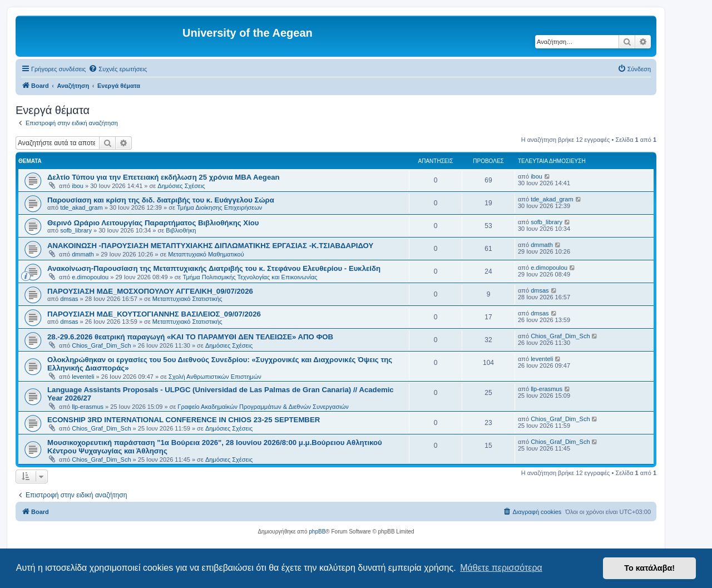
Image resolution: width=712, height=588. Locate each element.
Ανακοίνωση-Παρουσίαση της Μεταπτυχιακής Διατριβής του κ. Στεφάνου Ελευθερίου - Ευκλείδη (214, 268)
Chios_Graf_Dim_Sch (101, 345)
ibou (78, 186)
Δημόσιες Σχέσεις (181, 186)
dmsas (69, 299)
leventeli (83, 377)
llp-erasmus (88, 407)
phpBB (317, 532)
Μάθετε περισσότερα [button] (501, 568)
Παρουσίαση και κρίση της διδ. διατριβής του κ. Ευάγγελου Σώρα (161, 200)
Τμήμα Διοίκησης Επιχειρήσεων (219, 207)
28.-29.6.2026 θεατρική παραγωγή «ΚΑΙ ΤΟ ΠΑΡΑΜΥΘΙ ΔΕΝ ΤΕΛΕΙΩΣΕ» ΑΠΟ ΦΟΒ (190, 337)
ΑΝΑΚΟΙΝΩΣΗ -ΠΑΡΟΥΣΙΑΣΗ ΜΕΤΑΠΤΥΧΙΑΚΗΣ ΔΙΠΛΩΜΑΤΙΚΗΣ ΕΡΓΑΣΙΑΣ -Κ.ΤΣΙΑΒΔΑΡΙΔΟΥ (210, 246)
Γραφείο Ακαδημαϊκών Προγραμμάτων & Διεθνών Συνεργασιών (263, 407)
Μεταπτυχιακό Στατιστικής (187, 299)
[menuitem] (118, 69)
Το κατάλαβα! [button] (649, 568)
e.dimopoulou (90, 277)
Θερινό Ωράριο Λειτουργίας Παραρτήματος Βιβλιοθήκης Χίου (153, 223)
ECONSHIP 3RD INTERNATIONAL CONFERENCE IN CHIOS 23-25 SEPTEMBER (184, 420)
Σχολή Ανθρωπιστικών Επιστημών (215, 377)
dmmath (83, 254)
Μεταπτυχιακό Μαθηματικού (206, 254)
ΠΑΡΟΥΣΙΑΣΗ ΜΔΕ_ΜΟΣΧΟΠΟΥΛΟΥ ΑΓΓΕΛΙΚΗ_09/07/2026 (150, 291)
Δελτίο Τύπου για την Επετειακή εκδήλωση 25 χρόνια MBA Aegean (164, 177)
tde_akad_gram (81, 207)
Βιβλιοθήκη (181, 230)
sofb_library (76, 230)
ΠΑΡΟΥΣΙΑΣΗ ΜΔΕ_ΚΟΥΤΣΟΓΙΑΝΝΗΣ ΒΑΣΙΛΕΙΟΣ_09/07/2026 (154, 314)
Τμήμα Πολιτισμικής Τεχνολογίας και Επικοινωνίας (250, 277)
